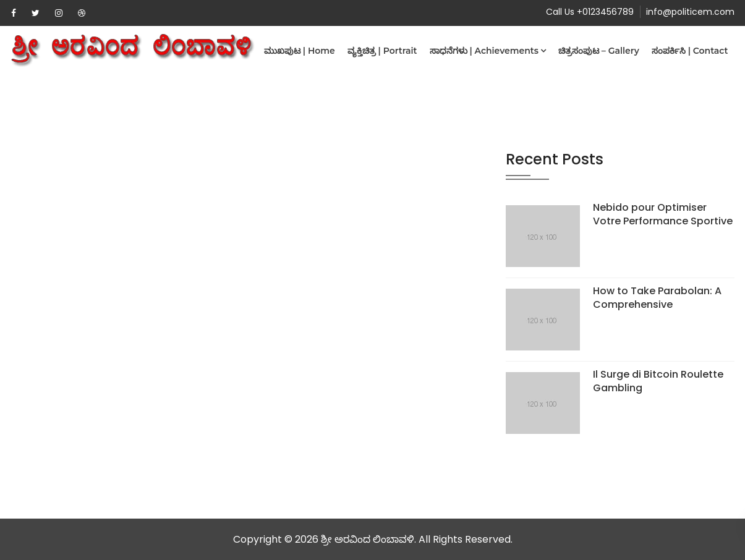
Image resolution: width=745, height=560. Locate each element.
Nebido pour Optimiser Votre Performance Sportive (663, 214)
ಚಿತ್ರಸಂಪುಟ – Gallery (599, 51)
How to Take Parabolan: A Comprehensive (657, 298)
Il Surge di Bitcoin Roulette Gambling (658, 381)
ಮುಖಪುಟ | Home (300, 51)
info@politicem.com (690, 12)
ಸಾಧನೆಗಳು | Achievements (484, 51)
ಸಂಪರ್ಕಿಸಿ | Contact (690, 51)
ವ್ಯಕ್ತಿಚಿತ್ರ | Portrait (382, 51)
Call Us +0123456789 (590, 12)
